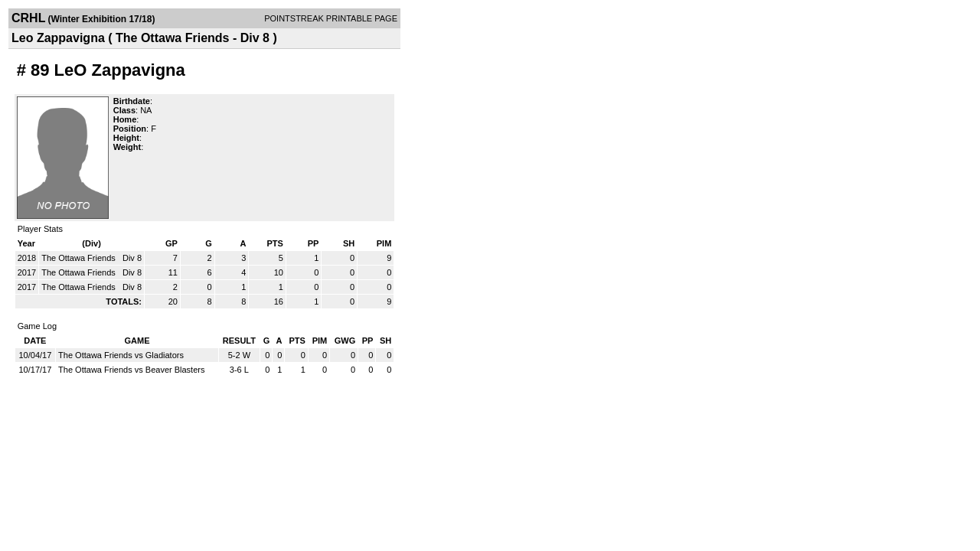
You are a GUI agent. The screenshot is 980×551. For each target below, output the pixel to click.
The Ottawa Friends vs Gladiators (121, 355)
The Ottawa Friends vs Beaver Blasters (131, 370)
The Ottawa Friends (80, 258)
